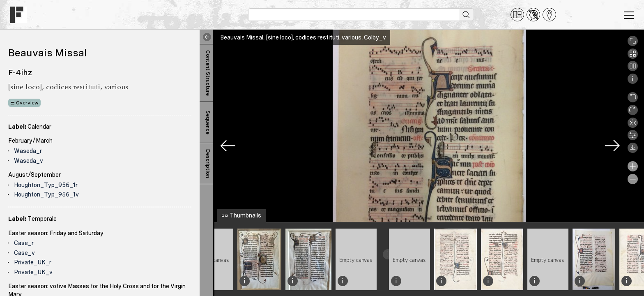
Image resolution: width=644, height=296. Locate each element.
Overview (27, 103)
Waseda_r (28, 151)
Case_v (24, 253)
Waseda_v (29, 161)
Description (208, 164)
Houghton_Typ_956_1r (46, 185)
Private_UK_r (33, 262)
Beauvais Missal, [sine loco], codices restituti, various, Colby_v (303, 37)
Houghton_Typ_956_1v (46, 194)
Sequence (208, 123)
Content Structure (208, 73)
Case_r (24, 243)
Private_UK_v (33, 272)
